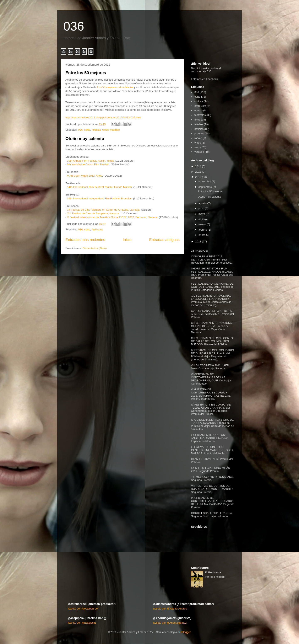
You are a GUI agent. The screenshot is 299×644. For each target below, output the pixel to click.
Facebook (212, 79)
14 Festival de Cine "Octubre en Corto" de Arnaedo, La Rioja (103, 210)
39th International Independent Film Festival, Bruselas (99, 198)
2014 (198, 166)
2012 (198, 177)
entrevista (200, 106)
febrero (203, 230)
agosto (203, 203)
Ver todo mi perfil (215, 577)
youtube (115, 130)
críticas (199, 101)
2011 (198, 241)
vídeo (198, 143)
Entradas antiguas (164, 240)
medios (199, 124)
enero (202, 235)
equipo (198, 110)
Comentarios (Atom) (94, 248)
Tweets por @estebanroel (83, 609)
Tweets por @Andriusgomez (170, 623)
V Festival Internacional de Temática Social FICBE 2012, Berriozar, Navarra (112, 217)
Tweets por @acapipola (82, 623)
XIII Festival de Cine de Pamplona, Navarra (93, 213)
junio (201, 208)
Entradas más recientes (85, 240)
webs (105, 130)
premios (199, 133)
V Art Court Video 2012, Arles (85, 176)
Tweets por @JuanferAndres (170, 609)
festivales (97, 229)
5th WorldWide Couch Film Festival (88, 164)
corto (87, 130)
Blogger (186, 632)
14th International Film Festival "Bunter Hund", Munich (99, 187)
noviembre (205, 181)
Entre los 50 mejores (86, 73)
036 (74, 26)
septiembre (205, 187)
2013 (198, 172)
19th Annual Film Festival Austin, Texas (90, 161)
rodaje (198, 138)
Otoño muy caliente (85, 139)
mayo (202, 214)
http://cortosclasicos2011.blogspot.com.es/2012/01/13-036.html (103, 117)
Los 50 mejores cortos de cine (115, 87)
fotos (197, 120)
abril (201, 219)
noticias (96, 130)
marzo (202, 224)
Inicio (127, 240)
